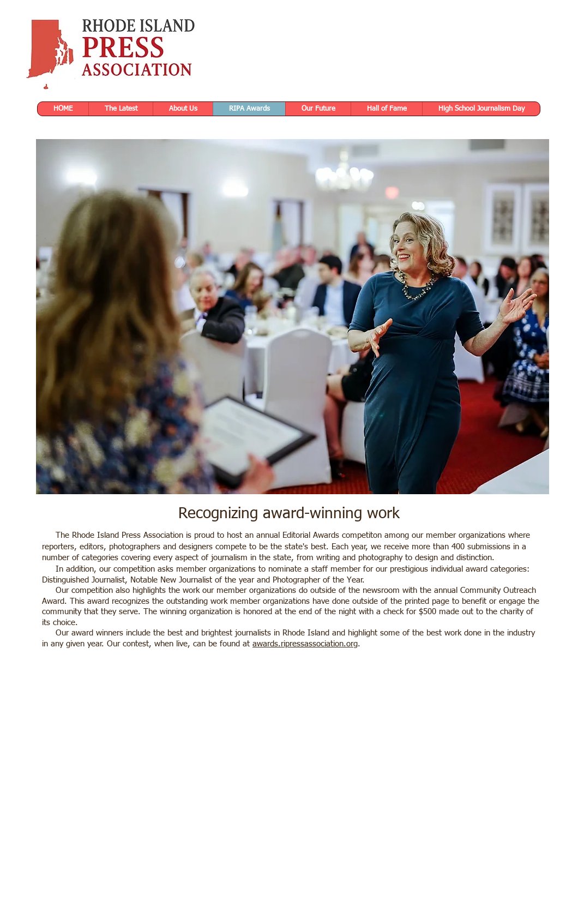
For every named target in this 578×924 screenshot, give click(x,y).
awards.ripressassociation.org (305, 644)
